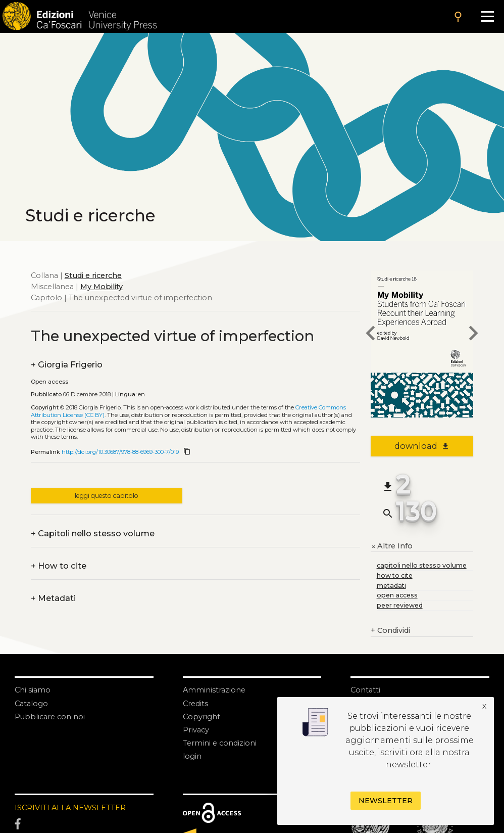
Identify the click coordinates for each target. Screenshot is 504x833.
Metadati (53, 598)
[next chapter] (473, 335)
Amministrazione (214, 690)
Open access (49, 382)
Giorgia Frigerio (67, 365)
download (422, 446)
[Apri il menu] (487, 16)
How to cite (59, 566)
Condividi (390, 631)
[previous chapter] (371, 335)
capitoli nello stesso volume (422, 565)
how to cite (395, 575)
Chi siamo (33, 690)
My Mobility (102, 287)
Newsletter (386, 801)
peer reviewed (400, 605)
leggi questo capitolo (107, 496)
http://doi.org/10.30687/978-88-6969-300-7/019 (120, 452)
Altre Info (392, 546)
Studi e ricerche (93, 275)
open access (397, 595)
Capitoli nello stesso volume (93, 534)
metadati (391, 586)
